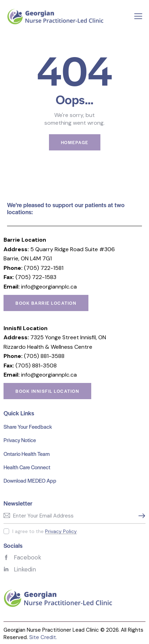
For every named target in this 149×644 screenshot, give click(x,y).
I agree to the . (45, 531)
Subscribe (140, 516)
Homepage (75, 142)
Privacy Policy (61, 531)
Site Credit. (43, 637)
